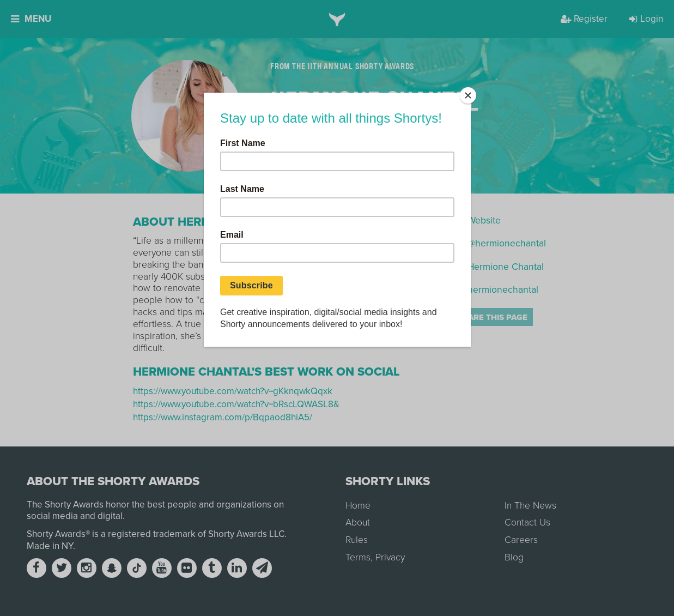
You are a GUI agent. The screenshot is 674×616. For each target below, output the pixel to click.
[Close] (468, 95)
